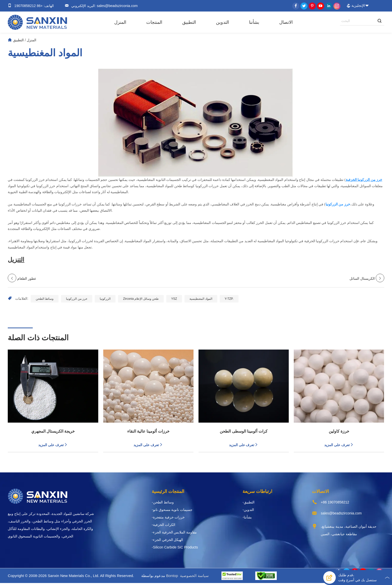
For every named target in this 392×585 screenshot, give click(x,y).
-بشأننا (247, 519)
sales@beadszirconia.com (117, 6)
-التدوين (248, 512)
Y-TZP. (229, 299)
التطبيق (189, 22)
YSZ (174, 299)
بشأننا (254, 22)
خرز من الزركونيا (77, 299)
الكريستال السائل (362, 278)
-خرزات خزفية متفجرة (168, 519)
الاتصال (286, 22)
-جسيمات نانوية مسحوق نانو (172, 512)
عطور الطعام (27, 278)
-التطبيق (248, 504)
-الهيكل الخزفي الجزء (167, 542)
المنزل (120, 22)
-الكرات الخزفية (163, 527)
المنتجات (154, 22)
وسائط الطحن (45, 299)
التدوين (222, 22)
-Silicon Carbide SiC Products (175, 549)
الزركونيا (105, 299)
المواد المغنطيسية (201, 299)
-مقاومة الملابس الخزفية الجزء (174, 534)
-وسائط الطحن (163, 504)
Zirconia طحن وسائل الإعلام (141, 299)
